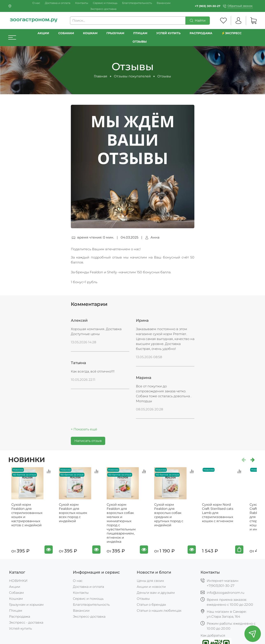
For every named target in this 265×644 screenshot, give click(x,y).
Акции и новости (151, 586)
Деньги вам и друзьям (156, 592)
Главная (101, 76)
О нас (36, 3)
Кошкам (90, 33)
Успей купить (20, 628)
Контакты (82, 3)
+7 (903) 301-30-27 (208, 6)
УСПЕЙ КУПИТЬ (168, 33)
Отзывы (140, 42)
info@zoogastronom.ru (226, 592)
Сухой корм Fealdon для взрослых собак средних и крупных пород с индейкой (178, 514)
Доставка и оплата (58, 3)
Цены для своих (150, 580)
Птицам (140, 33)
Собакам (66, 33)
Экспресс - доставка (26, 622)
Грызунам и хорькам (26, 604)
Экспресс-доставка (103, 9)
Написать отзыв (88, 441)
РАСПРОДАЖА (201, 33)
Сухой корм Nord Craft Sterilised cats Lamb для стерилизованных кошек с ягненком (228, 516)
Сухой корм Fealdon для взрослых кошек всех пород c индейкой (77, 514)
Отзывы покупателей (132, 76)
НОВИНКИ (18, 580)
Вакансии (164, 3)
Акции (43, 33)
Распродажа (20, 616)
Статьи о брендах (151, 604)
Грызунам (115, 33)
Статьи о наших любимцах (159, 610)
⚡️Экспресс (231, 33)
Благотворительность (137, 3)
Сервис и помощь (105, 3)
